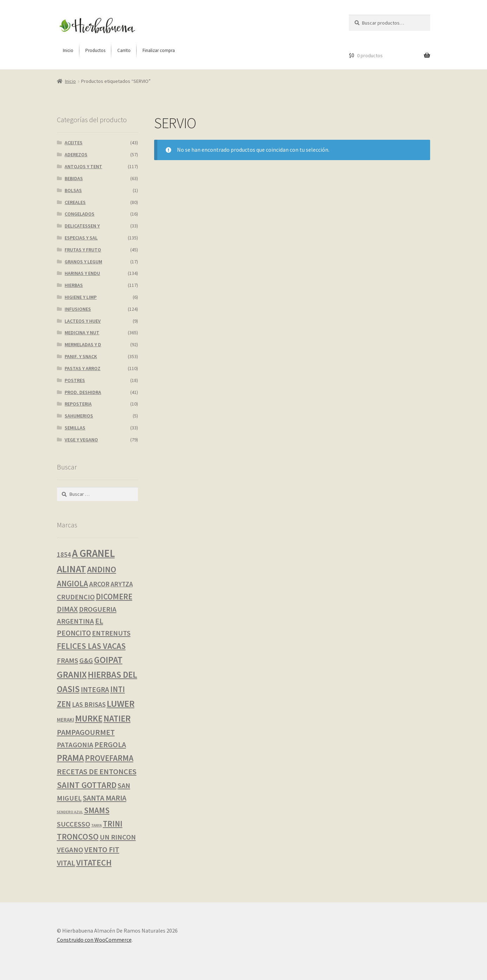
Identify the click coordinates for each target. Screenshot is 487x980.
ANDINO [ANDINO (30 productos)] (102, 569)
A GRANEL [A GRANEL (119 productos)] (93, 553)
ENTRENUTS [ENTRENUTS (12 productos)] (111, 633)
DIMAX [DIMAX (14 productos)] (67, 609)
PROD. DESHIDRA (83, 392)
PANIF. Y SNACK (81, 356)
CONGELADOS (80, 214)
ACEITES (74, 143)
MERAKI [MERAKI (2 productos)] (65, 720)
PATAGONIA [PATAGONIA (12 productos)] (75, 745)
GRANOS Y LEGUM (83, 262)
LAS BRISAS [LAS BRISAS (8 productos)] (89, 704)
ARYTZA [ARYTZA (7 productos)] (122, 584)
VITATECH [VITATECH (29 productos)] (94, 863)
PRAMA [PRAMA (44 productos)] (70, 758)
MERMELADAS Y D (83, 344)
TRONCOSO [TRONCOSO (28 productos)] (78, 837)
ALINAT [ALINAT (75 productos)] (71, 569)
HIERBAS (74, 285)
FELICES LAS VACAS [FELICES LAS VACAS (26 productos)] (91, 646)
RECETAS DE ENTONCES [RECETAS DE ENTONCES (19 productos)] (97, 771)
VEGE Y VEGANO (81, 440)
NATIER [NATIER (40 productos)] (117, 718)
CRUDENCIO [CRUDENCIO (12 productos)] (76, 597)
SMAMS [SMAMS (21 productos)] (97, 810)
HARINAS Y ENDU (82, 273)
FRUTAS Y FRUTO (83, 250)
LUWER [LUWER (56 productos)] (121, 703)
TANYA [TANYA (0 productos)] (97, 825)
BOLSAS (73, 190)
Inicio (70, 81)
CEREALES (75, 202)
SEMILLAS (75, 428)
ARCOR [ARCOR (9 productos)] (99, 584)
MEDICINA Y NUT (82, 333)
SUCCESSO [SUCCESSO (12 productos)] (74, 824)
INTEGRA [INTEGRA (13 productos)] (95, 689)
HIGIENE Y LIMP (81, 297)
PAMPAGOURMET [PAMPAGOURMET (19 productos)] (86, 732)
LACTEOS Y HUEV (83, 321)
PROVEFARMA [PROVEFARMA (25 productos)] (109, 758)
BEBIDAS (74, 178)
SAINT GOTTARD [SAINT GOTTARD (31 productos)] (87, 785)
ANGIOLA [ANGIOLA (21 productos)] (73, 584)
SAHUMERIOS (79, 416)
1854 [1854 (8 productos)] (64, 554)
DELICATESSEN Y (82, 226)
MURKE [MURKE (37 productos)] (89, 719)
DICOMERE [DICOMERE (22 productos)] (114, 596)
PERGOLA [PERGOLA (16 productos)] (110, 745)
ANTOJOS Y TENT (83, 166)
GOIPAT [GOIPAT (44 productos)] (108, 660)
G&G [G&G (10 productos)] (86, 660)
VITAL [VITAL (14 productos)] (66, 863)
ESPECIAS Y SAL (81, 238)
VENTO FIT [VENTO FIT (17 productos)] (102, 849)
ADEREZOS (76, 154)
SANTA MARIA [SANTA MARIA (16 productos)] (105, 798)
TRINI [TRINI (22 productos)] (113, 824)
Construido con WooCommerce (94, 940)
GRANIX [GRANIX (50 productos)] (72, 674)
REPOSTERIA (78, 404)
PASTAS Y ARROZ (83, 368)
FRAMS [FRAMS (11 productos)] (68, 660)
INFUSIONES (78, 309)
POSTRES (75, 380)
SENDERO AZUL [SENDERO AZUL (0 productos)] (70, 812)
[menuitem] (68, 51)
